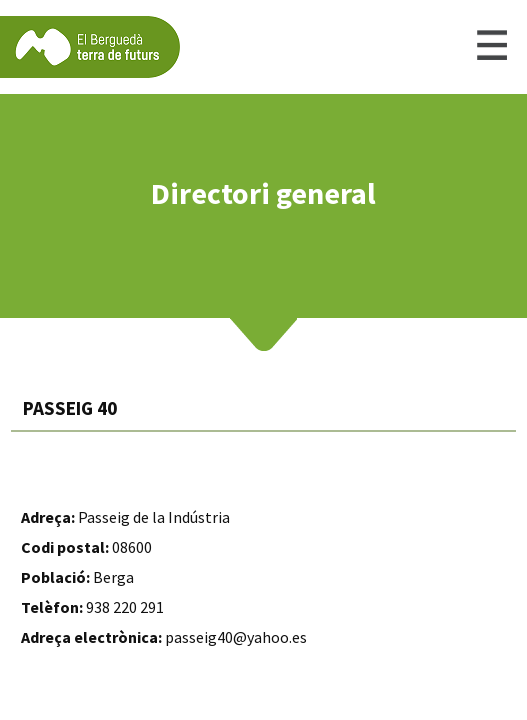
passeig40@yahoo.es (236, 637)
